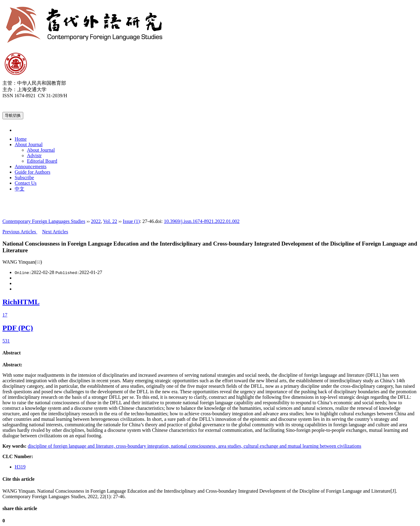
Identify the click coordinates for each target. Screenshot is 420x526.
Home (21, 139)
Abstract (12, 353)
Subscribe (24, 178)
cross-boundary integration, (143, 446)
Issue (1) (132, 221)
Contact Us (26, 183)
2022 (96, 221)
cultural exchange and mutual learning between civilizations (302, 446)
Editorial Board (42, 161)
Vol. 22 (110, 221)
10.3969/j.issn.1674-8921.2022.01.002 (202, 221)
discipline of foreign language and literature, (72, 446)
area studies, (231, 446)
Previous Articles (20, 232)
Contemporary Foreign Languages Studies (44, 221)
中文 (20, 189)
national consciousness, (195, 446)
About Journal (29, 144)
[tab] (210, 353)
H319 (20, 467)
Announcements (31, 167)
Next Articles (55, 232)
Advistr (34, 156)
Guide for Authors (32, 172)
